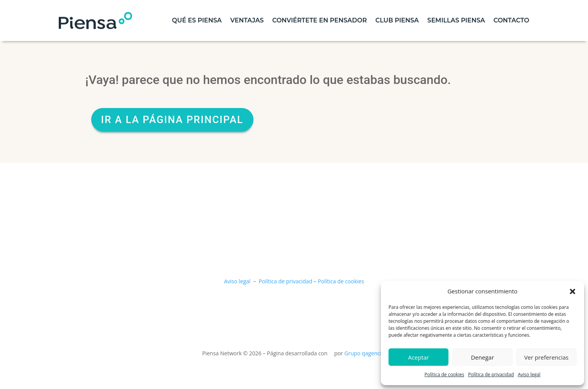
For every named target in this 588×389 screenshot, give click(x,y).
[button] (573, 291)
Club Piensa (397, 20)
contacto (511, 20)
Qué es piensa (197, 20)
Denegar (482, 357)
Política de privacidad (491, 374)
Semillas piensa (456, 20)
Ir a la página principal (186, 120)
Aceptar (419, 357)
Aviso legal (529, 374)
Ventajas (247, 20)
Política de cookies (444, 374)
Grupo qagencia (365, 353)
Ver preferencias (546, 357)
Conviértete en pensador (320, 20)
